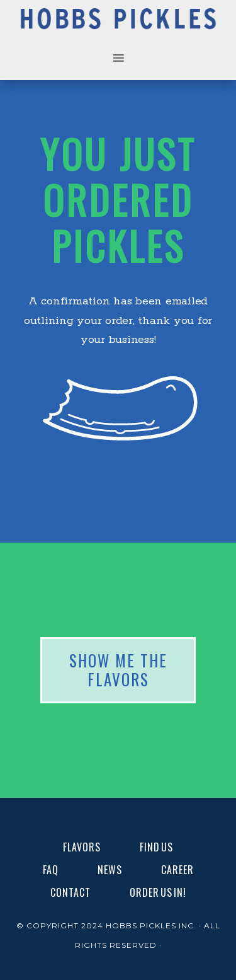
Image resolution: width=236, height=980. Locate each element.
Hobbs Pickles (118, 24)
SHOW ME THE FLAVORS (118, 670)
